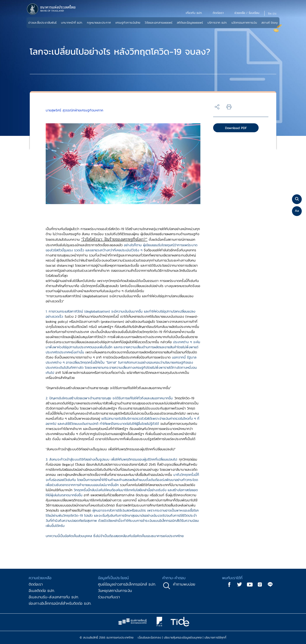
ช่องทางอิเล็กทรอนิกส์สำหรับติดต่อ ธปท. (60, 603)
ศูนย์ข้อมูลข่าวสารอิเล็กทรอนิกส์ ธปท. (127, 584)
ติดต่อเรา (36, 584)
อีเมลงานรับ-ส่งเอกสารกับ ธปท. (54, 597)
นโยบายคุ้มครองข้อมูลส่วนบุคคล (183, 638)
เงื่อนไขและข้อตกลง (149, 638)
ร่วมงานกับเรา (109, 597)
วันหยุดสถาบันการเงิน (115, 591)
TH (270, 14)
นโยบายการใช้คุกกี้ (215, 638)
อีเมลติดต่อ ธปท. (42, 591)
